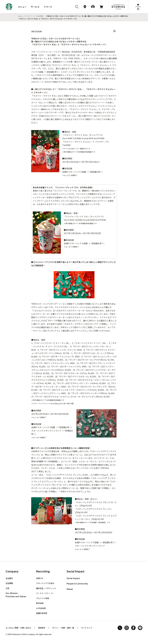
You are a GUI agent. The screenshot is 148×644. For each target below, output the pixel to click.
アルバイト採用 (43, 598)
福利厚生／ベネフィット (46, 588)
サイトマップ (87, 628)
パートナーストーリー (45, 593)
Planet (70, 589)
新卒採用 (40, 603)
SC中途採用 (41, 608)
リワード (48, 7)
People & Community (77, 584)
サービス (35, 7)
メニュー (22, 7)
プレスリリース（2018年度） (34, 16)
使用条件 (42, 628)
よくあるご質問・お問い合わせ (18, 628)
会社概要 (9, 583)
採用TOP (40, 578)
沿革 (7, 588)
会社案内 (9, 578)
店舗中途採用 (42, 613)
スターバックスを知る (45, 583)
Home (20, 16)
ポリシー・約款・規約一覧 (63, 628)
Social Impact (73, 578)
